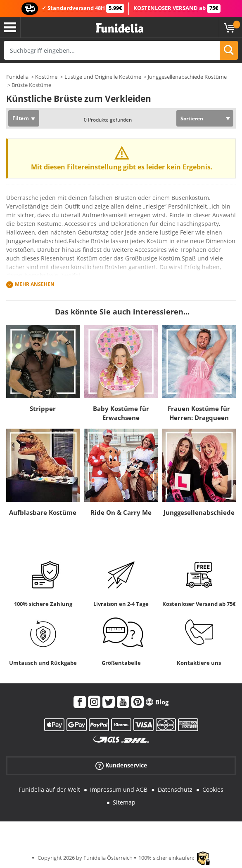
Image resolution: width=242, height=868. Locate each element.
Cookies (213, 789)
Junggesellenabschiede (199, 512)
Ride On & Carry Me (121, 512)
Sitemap (124, 802)
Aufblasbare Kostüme (43, 512)
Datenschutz (175, 789)
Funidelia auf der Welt (49, 789)
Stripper (43, 408)
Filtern (21, 118)
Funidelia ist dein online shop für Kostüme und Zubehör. (120, 28)
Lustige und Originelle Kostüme (103, 77)
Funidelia (17, 77)
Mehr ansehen (35, 284)
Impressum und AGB (119, 789)
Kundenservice (121, 766)
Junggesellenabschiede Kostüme (187, 77)
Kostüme (46, 77)
